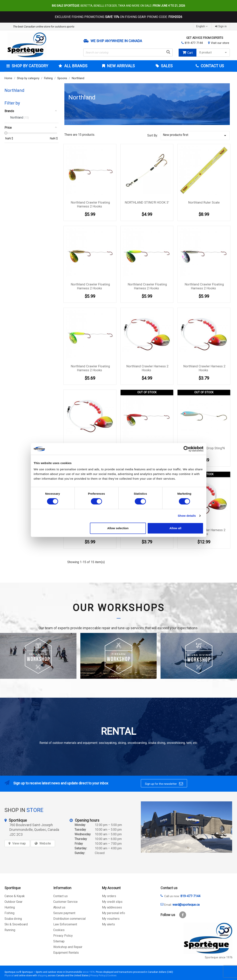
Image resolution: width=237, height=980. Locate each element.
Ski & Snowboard (16, 924)
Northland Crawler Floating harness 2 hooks (90, 204)
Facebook (183, 915)
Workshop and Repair (68, 947)
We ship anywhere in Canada (116, 41)
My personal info (114, 913)
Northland (14, 90)
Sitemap (59, 941)
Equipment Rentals (66, 953)
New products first (195, 135)
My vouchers (111, 919)
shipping (42, 975)
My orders (109, 896)
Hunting (10, 907)
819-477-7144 (194, 43)
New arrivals (120, 66)
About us (59, 907)
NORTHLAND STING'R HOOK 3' (147, 202)
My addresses (112, 907)
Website (45, 843)
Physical (9, 975)
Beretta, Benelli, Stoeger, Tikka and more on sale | (118, 6)
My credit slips (112, 902)
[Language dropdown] (202, 26)
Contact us (60, 896)
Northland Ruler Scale (204, 202)
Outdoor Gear (13, 902)
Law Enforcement (65, 924)
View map (19, 843)
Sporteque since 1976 (219, 957)
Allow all (175, 528)
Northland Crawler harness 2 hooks (147, 368)
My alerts (108, 924)
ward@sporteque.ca (186, 905)
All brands (75, 66)
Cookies (59, 930)
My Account (111, 888)
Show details (187, 516)
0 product (213, 53)
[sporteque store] (186, 827)
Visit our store (220, 43)
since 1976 (89, 972)
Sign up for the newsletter (164, 784)
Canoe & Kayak (15, 896)
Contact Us (212, 66)
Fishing (9, 913)
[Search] (128, 52)
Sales (166, 66)
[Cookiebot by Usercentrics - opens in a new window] (186, 449)
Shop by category (29, 66)
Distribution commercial (69, 919)
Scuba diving (13, 919)
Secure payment (64, 913)
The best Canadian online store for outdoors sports (43, 27)
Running (10, 930)
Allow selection (118, 528)
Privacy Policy (63, 936)
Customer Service (65, 902)
